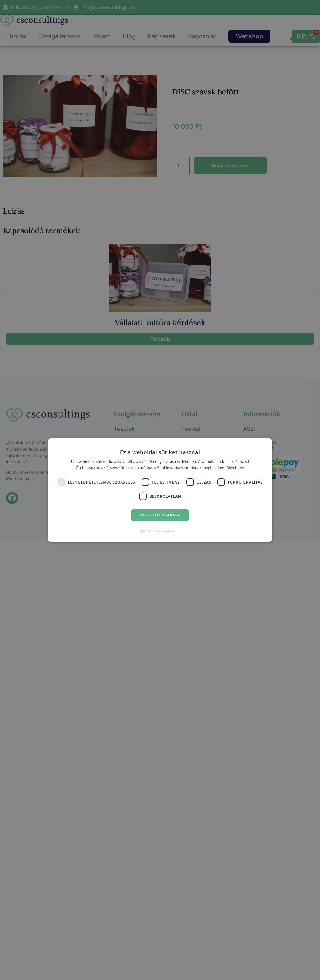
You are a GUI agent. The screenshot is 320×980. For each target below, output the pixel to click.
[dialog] (160, 490)
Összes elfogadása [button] (160, 515)
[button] (160, 531)
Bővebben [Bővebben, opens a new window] (235, 468)
